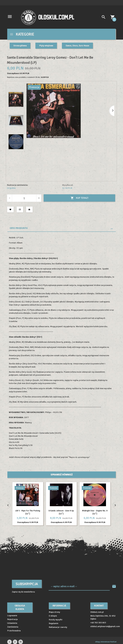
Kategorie (22, 34)
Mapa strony (54, 612)
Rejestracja (12, 619)
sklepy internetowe (103, 642)
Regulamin (54, 623)
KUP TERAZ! (79, 198)
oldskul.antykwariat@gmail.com (105, 626)
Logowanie (12, 616)
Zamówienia (13, 627)
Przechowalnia (14, 631)
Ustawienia (12, 623)
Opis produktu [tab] (19, 228)
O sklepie (53, 616)
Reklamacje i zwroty (58, 627)
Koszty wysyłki (56, 620)
